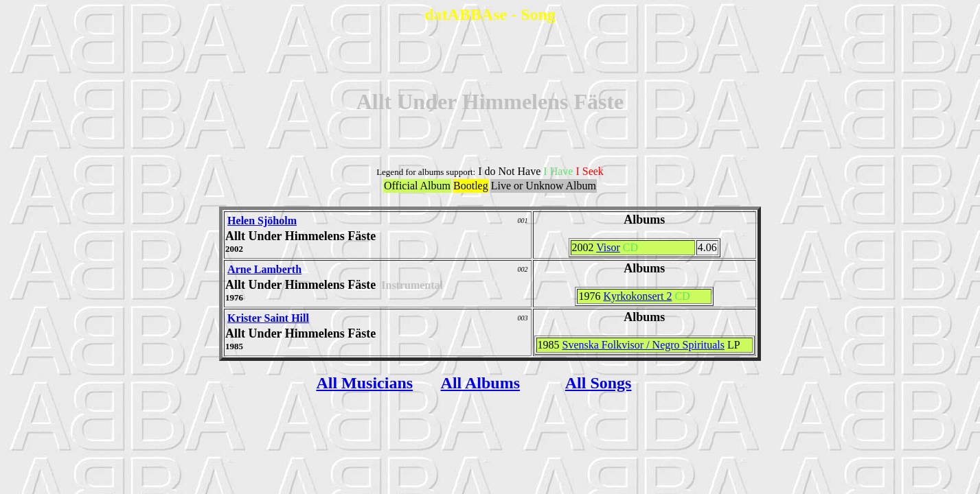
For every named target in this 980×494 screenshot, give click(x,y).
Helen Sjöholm (262, 221)
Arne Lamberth (264, 269)
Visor (608, 247)
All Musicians (364, 383)
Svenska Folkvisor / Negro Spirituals (643, 345)
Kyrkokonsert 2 (637, 296)
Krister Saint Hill (268, 318)
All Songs (599, 383)
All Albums (480, 383)
